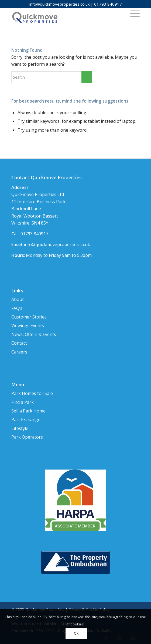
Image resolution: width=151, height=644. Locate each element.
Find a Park (23, 402)
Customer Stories (29, 317)
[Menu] (132, 13)
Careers (19, 352)
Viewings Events (28, 325)
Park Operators (27, 437)
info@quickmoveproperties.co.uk (59, 4)
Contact (19, 343)
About (18, 299)
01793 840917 (108, 4)
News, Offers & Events (34, 334)
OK (76, 633)
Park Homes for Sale (32, 393)
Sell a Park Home (28, 411)
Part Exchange (26, 419)
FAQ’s (17, 308)
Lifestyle (20, 428)
